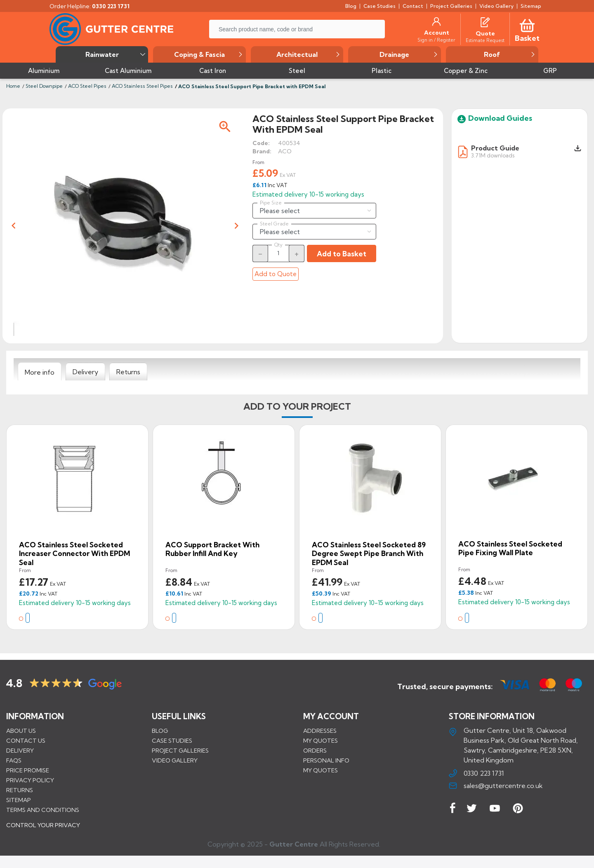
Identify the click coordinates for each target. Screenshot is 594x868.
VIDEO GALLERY (175, 760)
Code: (261, 143)
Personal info (326, 760)
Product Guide (495, 148)
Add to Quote (276, 274)
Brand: (262, 151)
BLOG (160, 731)
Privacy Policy (30, 780)
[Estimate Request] (485, 40)
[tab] (40, 372)
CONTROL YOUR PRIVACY (43, 831)
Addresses (320, 731)
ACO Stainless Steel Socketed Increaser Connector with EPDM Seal (74, 554)
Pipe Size (271, 203)
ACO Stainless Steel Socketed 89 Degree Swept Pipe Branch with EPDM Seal (369, 554)
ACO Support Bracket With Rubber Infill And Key (212, 549)
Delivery (20, 751)
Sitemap (19, 800)
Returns (20, 790)
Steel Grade (274, 224)
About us (21, 731)
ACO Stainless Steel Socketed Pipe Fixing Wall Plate (510, 548)
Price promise (28, 770)
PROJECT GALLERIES (180, 751)
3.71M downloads (493, 155)
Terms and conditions (43, 810)
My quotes (321, 741)
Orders (315, 751)
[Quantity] (278, 253)
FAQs (14, 760)
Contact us (26, 741)
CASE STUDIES (172, 741)
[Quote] (485, 33)
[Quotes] (485, 21)
